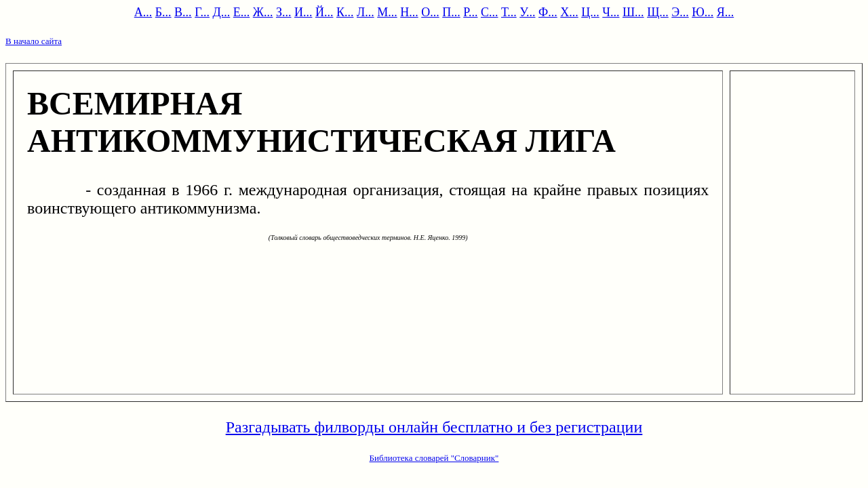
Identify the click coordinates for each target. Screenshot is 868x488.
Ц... (590, 12)
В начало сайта (34, 41)
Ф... (548, 12)
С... (490, 12)
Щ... (658, 12)
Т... (509, 12)
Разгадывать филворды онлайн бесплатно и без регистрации (434, 427)
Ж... (263, 12)
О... (430, 12)
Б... (163, 12)
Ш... (633, 12)
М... (387, 12)
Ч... (611, 12)
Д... (222, 12)
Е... (242, 12)
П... (451, 12)
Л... (366, 12)
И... (303, 12)
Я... (726, 12)
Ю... (703, 12)
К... (345, 12)
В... (183, 12)
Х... (569, 12)
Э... (680, 12)
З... (284, 12)
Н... (409, 12)
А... (143, 12)
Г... (202, 12)
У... (527, 12)
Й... (324, 12)
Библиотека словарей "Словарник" (434, 458)
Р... (470, 12)
